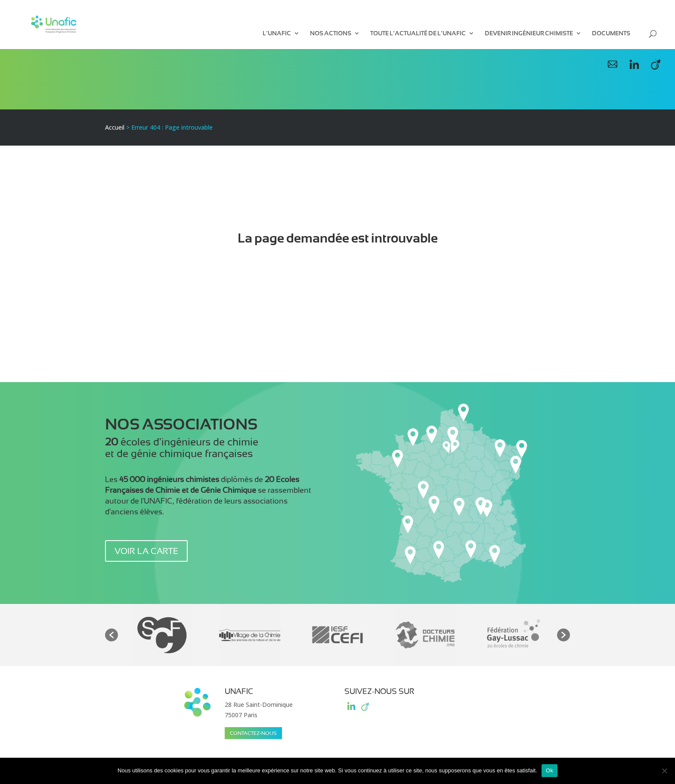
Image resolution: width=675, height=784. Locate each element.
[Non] (664, 771)
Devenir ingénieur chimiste (529, 33)
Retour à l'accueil (337, 272)
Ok (550, 770)
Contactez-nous (253, 733)
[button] (111, 635)
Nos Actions (331, 33)
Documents (611, 33)
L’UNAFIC (277, 33)
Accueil (115, 127)
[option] (162, 635)
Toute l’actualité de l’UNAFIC (418, 33)
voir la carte (146, 551)
